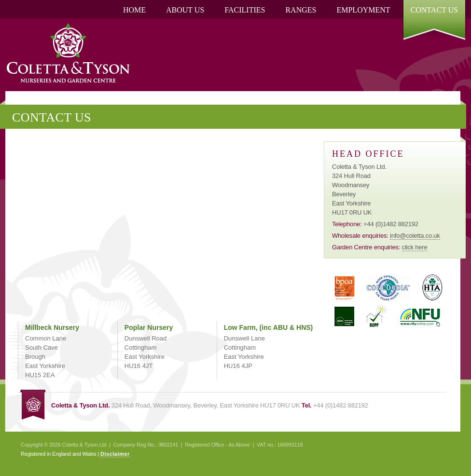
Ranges (301, 10)
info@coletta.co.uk (415, 236)
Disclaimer (115, 454)
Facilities (245, 10)
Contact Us (434, 10)
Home (134, 10)
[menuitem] (134, 10)
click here (415, 247)
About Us (185, 10)
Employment (363, 10)
